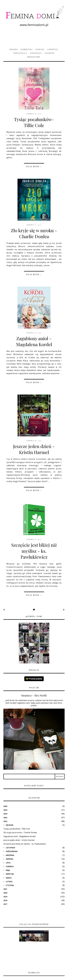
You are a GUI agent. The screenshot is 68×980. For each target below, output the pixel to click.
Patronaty (36, 53)
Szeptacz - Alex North (34, 695)
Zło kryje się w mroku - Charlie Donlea (34, 233)
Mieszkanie (34, 57)
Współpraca (20, 53)
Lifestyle (53, 49)
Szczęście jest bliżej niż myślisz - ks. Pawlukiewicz (34, 551)
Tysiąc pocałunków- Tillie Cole (34, 122)
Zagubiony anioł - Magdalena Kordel (34, 341)
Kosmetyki (27, 49)
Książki (14, 49)
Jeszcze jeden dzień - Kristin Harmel (34, 449)
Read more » (34, 166)
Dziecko (40, 49)
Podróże (50, 53)
